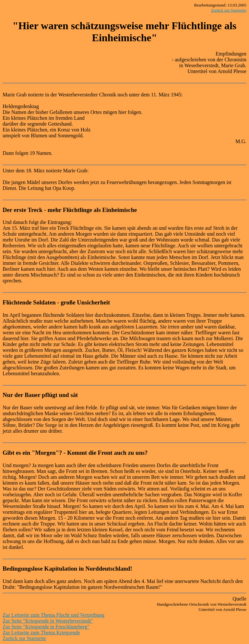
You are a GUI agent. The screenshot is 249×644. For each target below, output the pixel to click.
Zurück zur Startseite (229, 10)
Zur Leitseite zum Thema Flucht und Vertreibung (53, 615)
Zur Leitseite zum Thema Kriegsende (41, 632)
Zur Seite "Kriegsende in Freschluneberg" (46, 627)
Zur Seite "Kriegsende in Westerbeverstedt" (48, 621)
